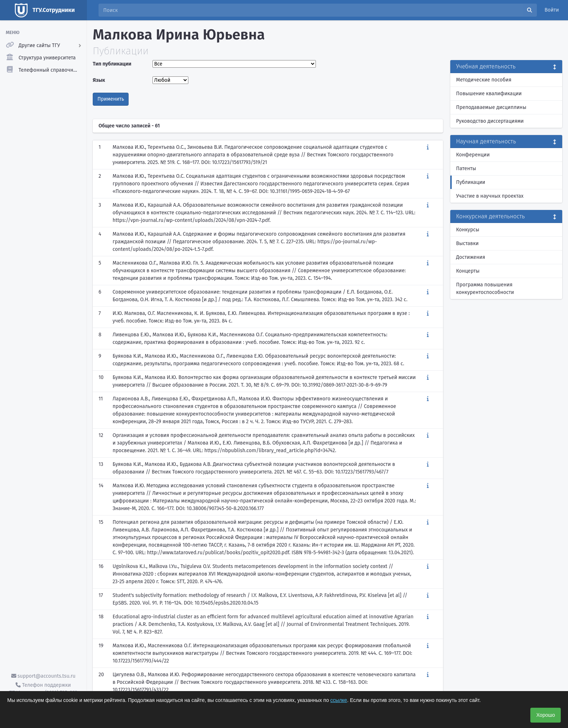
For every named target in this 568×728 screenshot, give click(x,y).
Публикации (471, 182)
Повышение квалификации (489, 94)
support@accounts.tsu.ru (43, 676)
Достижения (471, 257)
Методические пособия (484, 80)
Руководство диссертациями (490, 121)
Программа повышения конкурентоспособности (485, 289)
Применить (111, 99)
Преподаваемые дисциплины (491, 107)
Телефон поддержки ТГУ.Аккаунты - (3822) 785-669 (43, 689)
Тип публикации (112, 64)
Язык (99, 80)
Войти (552, 10)
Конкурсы (468, 230)
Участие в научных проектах (490, 196)
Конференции (473, 155)
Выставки (467, 243)
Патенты (466, 169)
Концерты (468, 271)
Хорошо (546, 715)
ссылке (339, 700)
